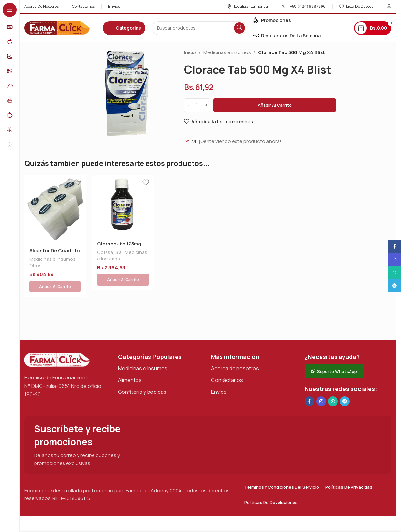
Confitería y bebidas (142, 376)
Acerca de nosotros (235, 353)
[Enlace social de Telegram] (345, 386)
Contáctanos (227, 364)
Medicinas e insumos (227, 52)
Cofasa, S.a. (110, 252)
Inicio (190, 52)
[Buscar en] (199, 28)
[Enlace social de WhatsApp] (333, 386)
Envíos (219, 376)
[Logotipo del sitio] (57, 28)
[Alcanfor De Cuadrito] (55, 209)
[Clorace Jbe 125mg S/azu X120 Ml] (123, 206)
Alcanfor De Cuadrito (55, 251)
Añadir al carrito (275, 105)
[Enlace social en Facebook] (309, 386)
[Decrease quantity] (188, 105)
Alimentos (130, 364)
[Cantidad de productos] (197, 105)
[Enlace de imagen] (57, 344)
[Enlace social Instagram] (321, 386)
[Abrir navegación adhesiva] (124, 28)
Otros (36, 266)
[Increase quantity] (206, 105)
